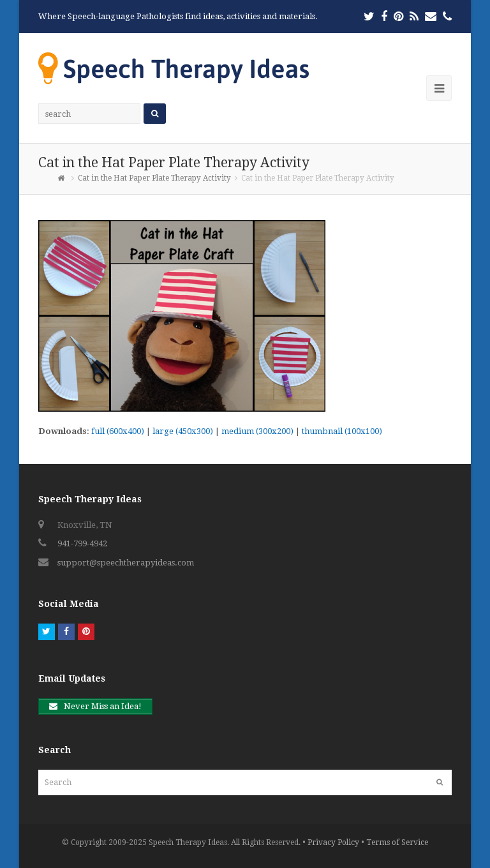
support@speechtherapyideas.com (126, 563)
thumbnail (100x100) (342, 431)
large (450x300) (183, 431)
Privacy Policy (333, 842)
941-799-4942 (82, 543)
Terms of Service (397, 842)
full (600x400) (118, 431)
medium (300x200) (257, 431)
